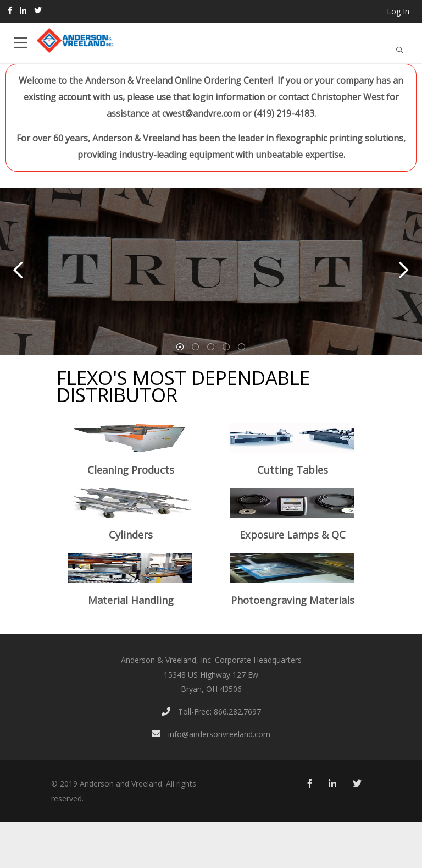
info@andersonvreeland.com (211, 734)
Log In (398, 11)
